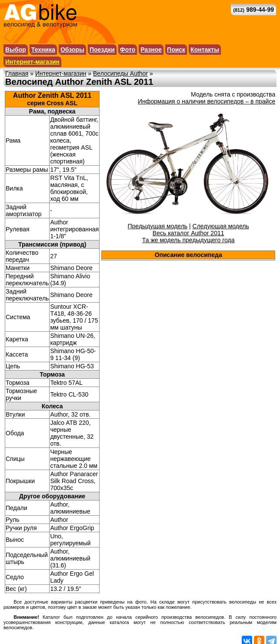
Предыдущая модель (158, 226)
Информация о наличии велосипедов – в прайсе (207, 101)
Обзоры (72, 50)
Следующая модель (221, 226)
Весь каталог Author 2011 (188, 233)
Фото (128, 50)
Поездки (102, 50)
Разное (151, 50)
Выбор (16, 50)
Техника (43, 50)
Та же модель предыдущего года (188, 240)
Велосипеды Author (120, 73)
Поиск (176, 50)
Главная (17, 73)
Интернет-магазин (32, 62)
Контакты (205, 50)
